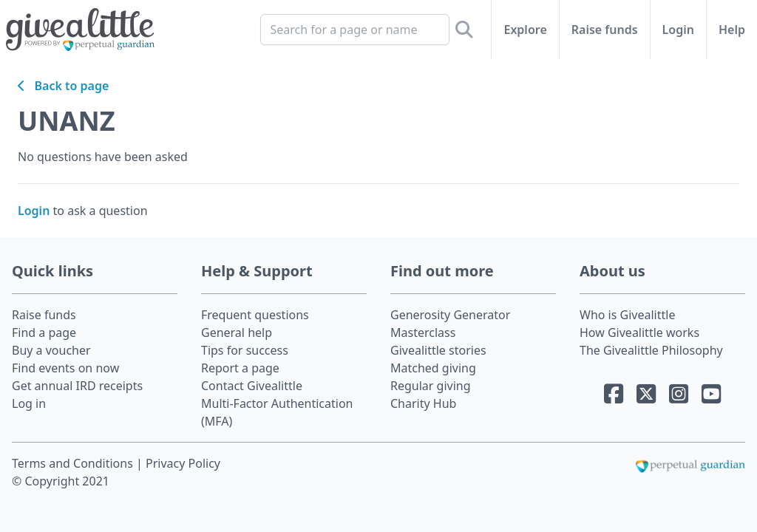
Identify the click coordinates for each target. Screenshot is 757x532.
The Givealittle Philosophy (651, 350)
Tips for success (245, 350)
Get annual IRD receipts (77, 386)
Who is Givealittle (627, 315)
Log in (29, 403)
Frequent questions (255, 315)
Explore (525, 30)
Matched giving (433, 368)
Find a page (44, 332)
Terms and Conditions (74, 463)
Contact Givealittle (252, 386)
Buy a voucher (51, 350)
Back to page (63, 86)
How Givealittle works (639, 332)
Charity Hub (423, 403)
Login (678, 30)
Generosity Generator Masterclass (450, 324)
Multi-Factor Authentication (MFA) (277, 412)
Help (732, 30)
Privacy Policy (183, 463)
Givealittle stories (438, 350)
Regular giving (431, 386)
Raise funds (605, 30)
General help (237, 332)
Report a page (240, 368)
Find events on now (65, 368)
